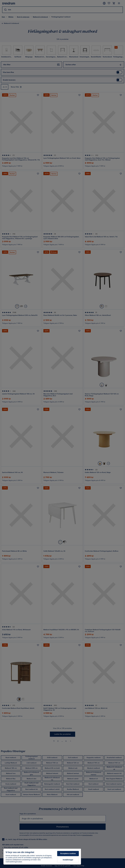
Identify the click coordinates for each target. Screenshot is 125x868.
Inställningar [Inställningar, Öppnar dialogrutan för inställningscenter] (68, 860)
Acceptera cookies (68, 853)
